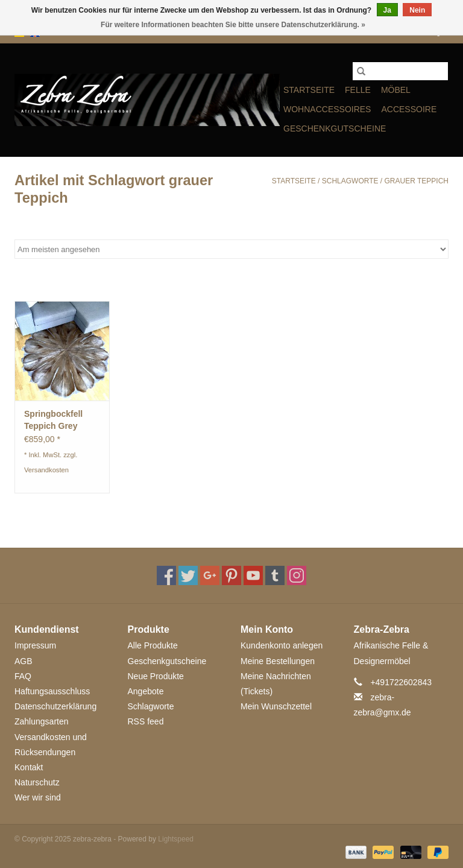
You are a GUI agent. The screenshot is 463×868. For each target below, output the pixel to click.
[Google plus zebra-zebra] (210, 575)
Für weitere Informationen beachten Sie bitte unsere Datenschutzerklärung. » (233, 25)
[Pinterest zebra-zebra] (231, 575)
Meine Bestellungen (278, 661)
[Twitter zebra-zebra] (188, 575)
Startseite (309, 90)
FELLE (358, 90)
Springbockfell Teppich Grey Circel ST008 (53, 420)
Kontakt (29, 767)
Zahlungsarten (42, 721)
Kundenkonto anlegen (282, 645)
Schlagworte (350, 181)
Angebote (146, 691)
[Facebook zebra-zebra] (166, 575)
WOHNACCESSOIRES (327, 109)
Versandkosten (46, 470)
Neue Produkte (156, 676)
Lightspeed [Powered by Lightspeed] (176, 839)
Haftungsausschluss (52, 691)
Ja (387, 10)
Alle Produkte (153, 645)
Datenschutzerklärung (55, 706)
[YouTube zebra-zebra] (253, 575)
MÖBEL (396, 90)
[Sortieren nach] (231, 249)
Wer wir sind (38, 797)
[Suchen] (400, 71)
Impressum (35, 645)
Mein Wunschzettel (276, 706)
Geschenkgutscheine (335, 128)
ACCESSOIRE (409, 109)
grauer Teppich (417, 181)
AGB (24, 661)
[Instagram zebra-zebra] (297, 575)
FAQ (23, 676)
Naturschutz (37, 782)
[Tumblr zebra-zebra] (275, 575)
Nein (417, 10)
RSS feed (146, 721)
